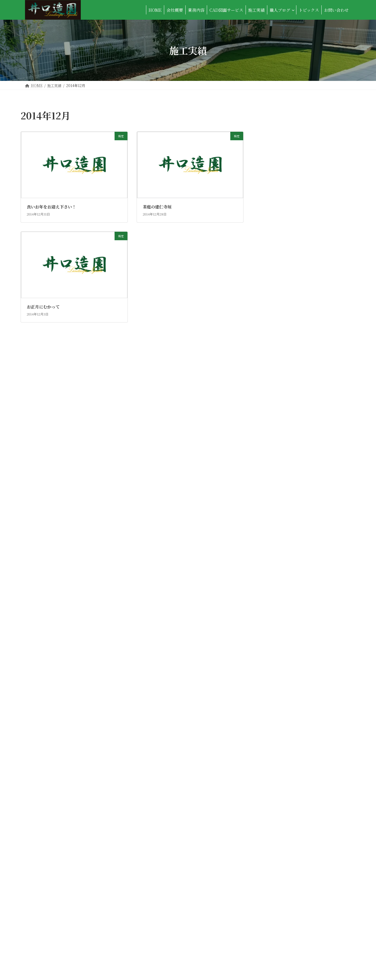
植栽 (273, 368)
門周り (275, 536)
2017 (273, 656)
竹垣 (273, 476)
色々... (275, 488)
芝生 (273, 500)
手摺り (275, 321)
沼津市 (275, 380)
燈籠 (273, 404)
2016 (273, 668)
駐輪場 (275, 583)
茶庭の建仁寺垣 (157, 207)
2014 (273, 692)
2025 (274, 644)
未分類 (275, 345)
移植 (273, 452)
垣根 (273, 273)
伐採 (273, 249)
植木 (273, 357)
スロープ (277, 201)
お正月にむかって (43, 307)
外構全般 (277, 285)
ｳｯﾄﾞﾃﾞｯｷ (277, 595)
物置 (273, 416)
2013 (273, 703)
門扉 (273, 547)
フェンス (277, 225)
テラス (275, 213)
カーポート (279, 154)
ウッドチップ (281, 142)
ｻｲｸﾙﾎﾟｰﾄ (277, 607)
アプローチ (279, 130)
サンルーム (279, 189)
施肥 (273, 333)
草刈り (275, 512)
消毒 (273, 393)
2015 (273, 680)
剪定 (273, 261)
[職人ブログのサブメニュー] (293, 10)
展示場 (275, 297)
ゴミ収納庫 (279, 178)
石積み (275, 440)
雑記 (273, 571)
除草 (273, 560)
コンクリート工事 (286, 166)
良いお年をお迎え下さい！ (51, 207)
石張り (275, 428)
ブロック (277, 237)
